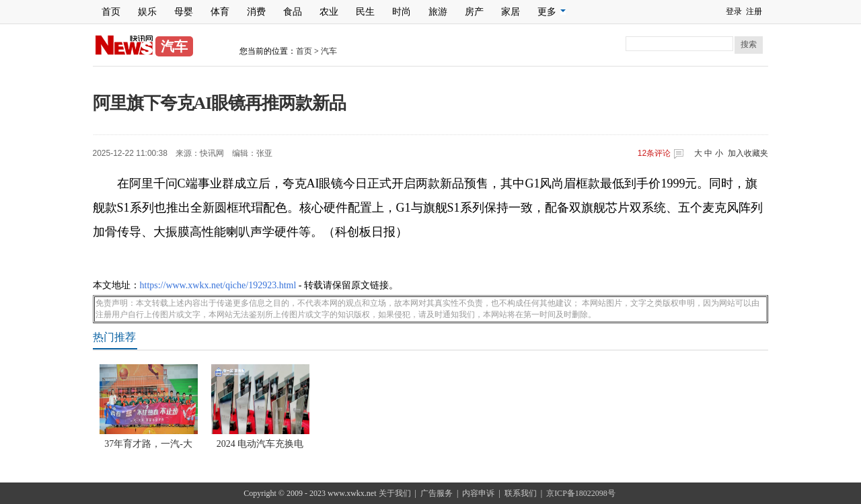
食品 (293, 12)
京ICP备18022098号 (581, 493)
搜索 (749, 44)
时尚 (402, 12)
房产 (474, 12)
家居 (511, 12)
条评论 (654, 153)
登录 (734, 11)
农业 (329, 12)
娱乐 (147, 12)
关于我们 (395, 493)
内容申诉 (478, 493)
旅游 (438, 12)
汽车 (329, 51)
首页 (111, 12)
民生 (365, 12)
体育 (220, 12)
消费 (256, 12)
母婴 (184, 12)
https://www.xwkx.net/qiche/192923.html (218, 285)
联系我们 (521, 493)
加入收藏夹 (748, 153)
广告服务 (437, 493)
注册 (754, 11)
